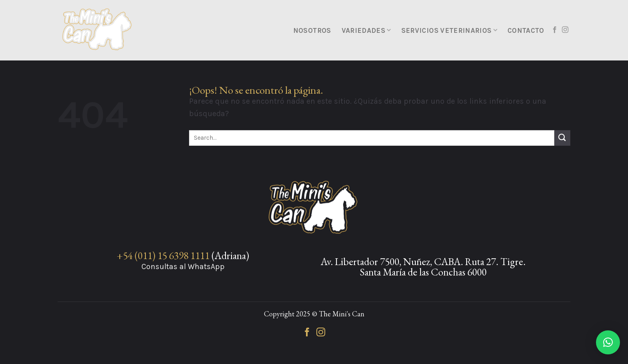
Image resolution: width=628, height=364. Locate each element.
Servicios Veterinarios (449, 30)
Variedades (366, 30)
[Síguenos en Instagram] (565, 30)
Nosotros (312, 30)
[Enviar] (562, 138)
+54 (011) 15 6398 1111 (163, 255)
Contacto (526, 30)
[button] (608, 342)
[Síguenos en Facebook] (555, 30)
